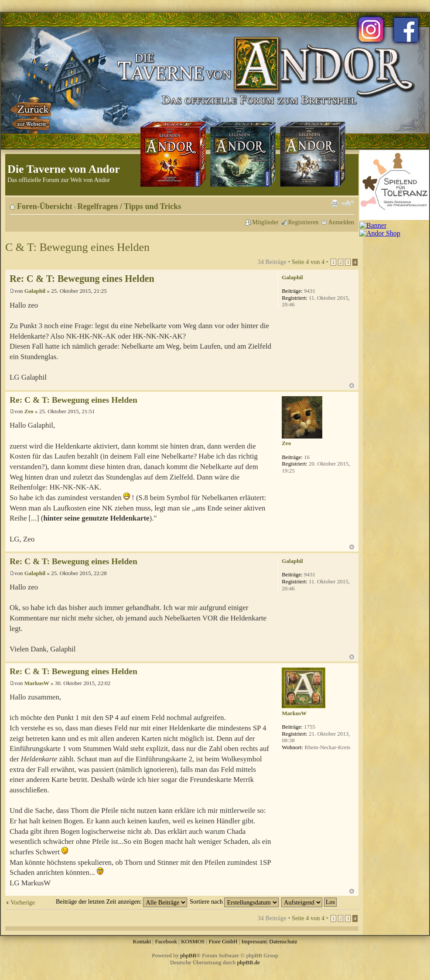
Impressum (254, 941)
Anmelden (341, 222)
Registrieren (304, 222)
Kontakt (142, 941)
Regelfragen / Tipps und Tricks (130, 206)
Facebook (166, 941)
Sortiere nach (234, 901)
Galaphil (35, 291)
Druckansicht (334, 203)
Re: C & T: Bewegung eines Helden (82, 279)
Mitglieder (265, 222)
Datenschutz (283, 941)
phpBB (188, 955)
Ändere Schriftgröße (348, 203)
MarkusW (37, 683)
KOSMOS (193, 941)
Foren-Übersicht (45, 206)
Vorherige (23, 902)
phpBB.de (249, 962)
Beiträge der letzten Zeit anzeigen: (121, 901)
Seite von (308, 262)
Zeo (29, 411)
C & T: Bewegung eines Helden (77, 247)
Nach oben (352, 385)
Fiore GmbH (223, 941)
